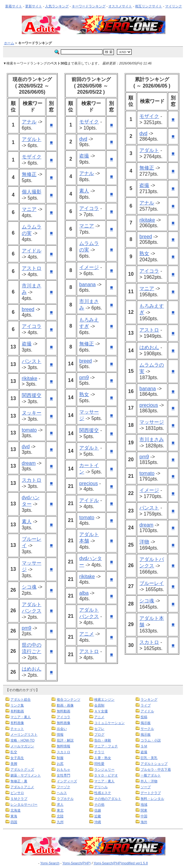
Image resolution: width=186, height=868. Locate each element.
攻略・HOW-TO (22, 740)
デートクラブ (151, 793)
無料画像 (64, 723)
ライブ (146, 705)
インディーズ (67, 781)
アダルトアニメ (22, 787)
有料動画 (17, 711)
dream (29, 463)
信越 (98, 810)
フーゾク (64, 787)
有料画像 (17, 723)
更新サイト (34, 6)
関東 (144, 810)
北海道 (15, 810)
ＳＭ (144, 746)
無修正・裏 (19, 781)
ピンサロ (17, 793)
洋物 (144, 542)
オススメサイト (120, 6)
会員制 (99, 705)
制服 (60, 758)
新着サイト (14, 6)
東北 (60, 810)
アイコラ (32, 326)
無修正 (29, 174)
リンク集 (17, 705)
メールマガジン (22, 746)
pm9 (27, 628)
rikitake (30, 378)
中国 (144, 816)
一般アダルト (151, 775)
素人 (27, 522)
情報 (60, 734)
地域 (144, 804)
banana (87, 284)
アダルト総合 (21, 699)
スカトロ (32, 480)
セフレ (99, 729)
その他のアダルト (108, 799)
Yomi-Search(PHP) (77, 863)
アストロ (32, 268)
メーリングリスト (24, 734)
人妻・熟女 (103, 758)
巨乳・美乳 (149, 758)
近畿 (98, 816)
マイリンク (174, 6)
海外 (144, 822)
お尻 (60, 764)
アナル (29, 122)
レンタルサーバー (24, 804)
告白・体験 (103, 740)
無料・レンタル (152, 799)
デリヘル (101, 787)
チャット (17, 729)
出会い (62, 729)
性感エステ (103, 793)
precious (88, 483)
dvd (26, 447)
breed (28, 309)
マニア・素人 (21, 717)
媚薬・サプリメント (26, 775)
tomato (29, 430)
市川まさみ (152, 440)
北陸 (60, 816)
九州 (60, 822)
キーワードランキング (89, 6)
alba (84, 593)
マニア (29, 209)
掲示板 (146, 723)
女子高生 (17, 758)
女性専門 (64, 775)
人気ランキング (57, 6)
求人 (60, 804)
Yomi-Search (50, 863)
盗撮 (27, 344)
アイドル (32, 251)
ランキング (149, 699)
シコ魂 (29, 587)
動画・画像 (65, 705)
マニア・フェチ (106, 746)
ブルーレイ (152, 583)
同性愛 (99, 764)
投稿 (144, 717)
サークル (147, 729)
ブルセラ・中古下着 (156, 769)
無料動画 (64, 711)
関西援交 (32, 395)
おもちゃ (64, 769)
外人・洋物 (149, 781)
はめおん (32, 669)
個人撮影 (32, 192)
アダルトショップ (154, 764)
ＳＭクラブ (19, 799)
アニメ (87, 634)
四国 (14, 822)
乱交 (14, 752)
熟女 (84, 394)
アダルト (32, 139)
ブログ (99, 734)
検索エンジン (104, 699)
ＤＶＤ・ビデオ (106, 775)
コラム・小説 (151, 740)
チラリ (99, 752)
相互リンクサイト (149, 6)
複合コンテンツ (69, 699)
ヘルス (62, 793)
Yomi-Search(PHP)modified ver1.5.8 (121, 863)
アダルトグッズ (22, 769)
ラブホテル (65, 799)
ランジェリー (104, 769)
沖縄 (98, 822)
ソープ (146, 787)
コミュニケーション (109, 723)
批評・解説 (65, 740)
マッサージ (152, 422)
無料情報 (64, 746)
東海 (14, 816)
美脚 (14, 764)
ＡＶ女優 (101, 711)
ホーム (9, 43)
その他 (99, 804)
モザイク (32, 157)
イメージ (89, 267)
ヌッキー (32, 413)
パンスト (32, 361)
